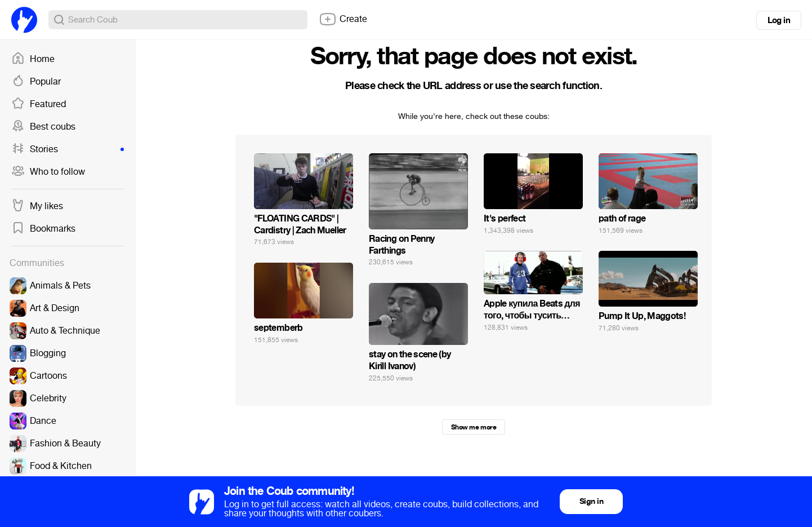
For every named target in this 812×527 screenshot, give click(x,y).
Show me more (474, 427)
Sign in (591, 501)
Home (33, 59)
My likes (37, 206)
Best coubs (43, 127)
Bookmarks (43, 229)
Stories (68, 149)
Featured (39, 104)
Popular (36, 82)
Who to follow (48, 172)
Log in (779, 20)
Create (343, 19)
